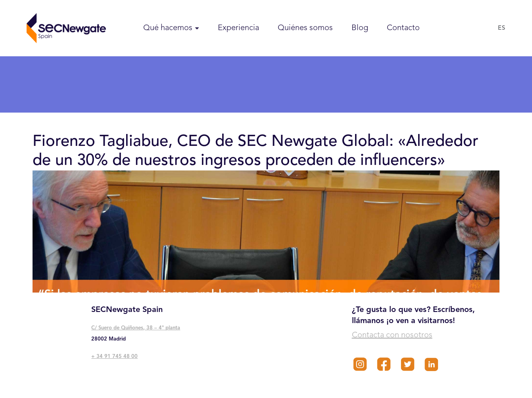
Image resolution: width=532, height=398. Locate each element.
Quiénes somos (305, 28)
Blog (360, 28)
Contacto (403, 28)
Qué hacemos (168, 28)
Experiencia (238, 28)
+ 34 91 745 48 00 (114, 357)
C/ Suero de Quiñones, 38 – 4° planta (136, 328)
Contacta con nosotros (392, 335)
